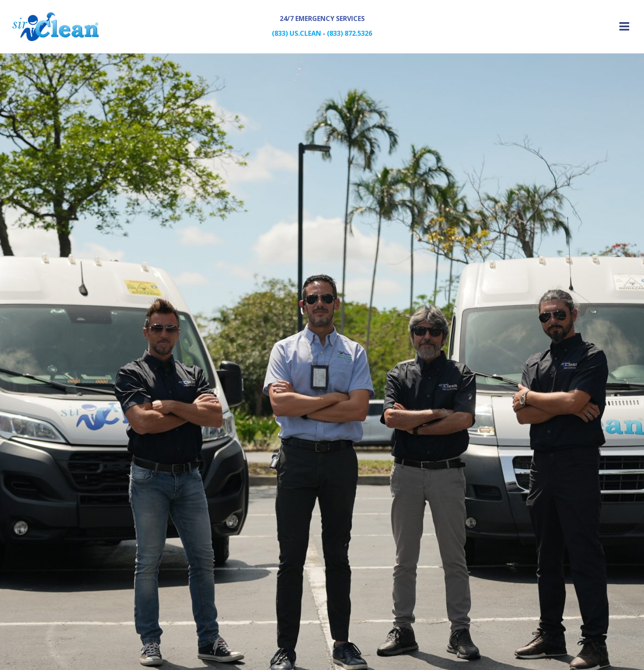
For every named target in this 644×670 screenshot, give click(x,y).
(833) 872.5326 (350, 33)
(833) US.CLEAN (297, 33)
